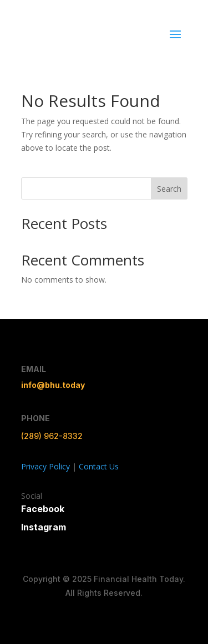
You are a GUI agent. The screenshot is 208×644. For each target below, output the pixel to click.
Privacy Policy (45, 466)
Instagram (44, 527)
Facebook (43, 509)
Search (169, 189)
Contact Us (99, 466)
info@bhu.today (53, 385)
